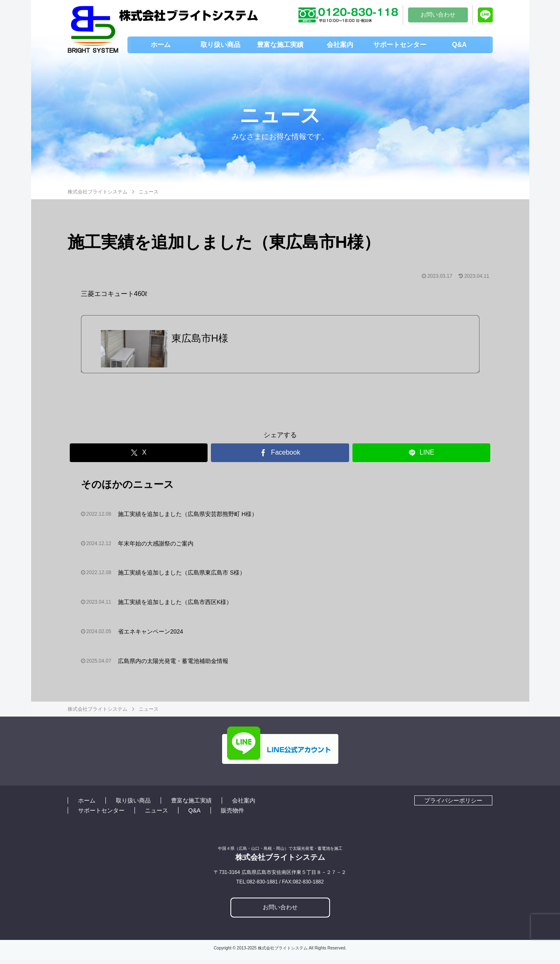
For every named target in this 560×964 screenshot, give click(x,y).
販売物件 (232, 815)
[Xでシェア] (139, 457)
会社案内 (244, 805)
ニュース (157, 815)
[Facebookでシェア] (280, 457)
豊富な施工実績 (191, 805)
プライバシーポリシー (453, 805)
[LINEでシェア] (422, 457)
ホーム (87, 805)
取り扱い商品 (133, 805)
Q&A (195, 815)
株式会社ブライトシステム (98, 192)
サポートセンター (101, 815)
